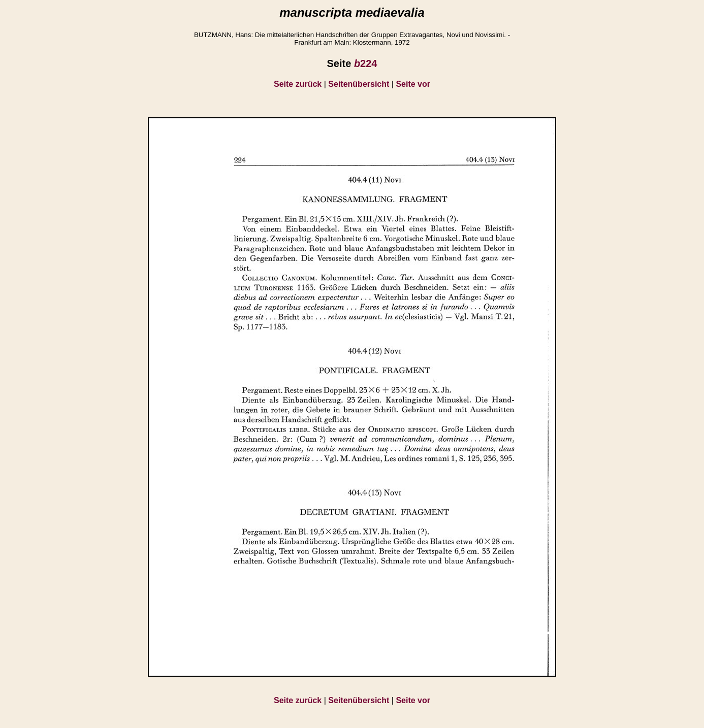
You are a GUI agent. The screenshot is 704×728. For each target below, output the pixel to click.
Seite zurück (298, 84)
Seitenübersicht (359, 84)
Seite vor (413, 84)
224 (366, 63)
